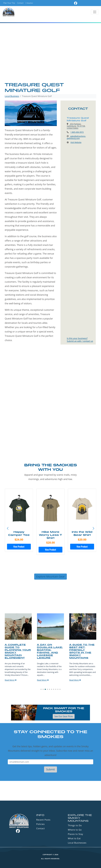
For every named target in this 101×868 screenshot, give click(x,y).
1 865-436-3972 (77, 132)
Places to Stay (75, 834)
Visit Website (76, 142)
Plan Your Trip (9, 3)
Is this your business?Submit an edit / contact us (80, 340)
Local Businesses (77, 843)
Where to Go (75, 830)
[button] (93, 528)
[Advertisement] (50, 62)
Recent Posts (43, 820)
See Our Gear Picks (64, 716)
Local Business (12, 96)
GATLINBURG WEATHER (50, 791)
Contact (20, 3)
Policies (41, 824)
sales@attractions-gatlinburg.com (76, 137)
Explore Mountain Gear (50, 576)
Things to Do (75, 825)
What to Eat (74, 838)
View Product (19, 547)
